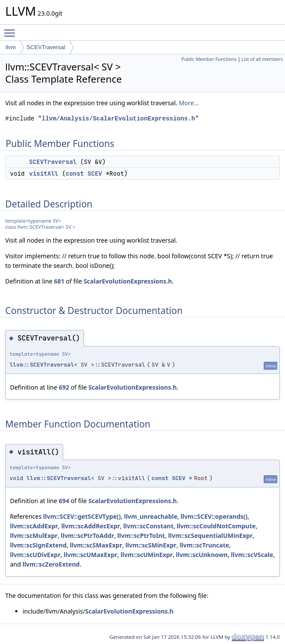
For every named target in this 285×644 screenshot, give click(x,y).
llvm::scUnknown (202, 555)
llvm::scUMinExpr (146, 555)
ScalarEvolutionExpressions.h (128, 281)
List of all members (262, 59)
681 (59, 281)
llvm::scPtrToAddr (88, 536)
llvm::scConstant (149, 526)
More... (189, 103)
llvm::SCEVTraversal (42, 365)
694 (64, 501)
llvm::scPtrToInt (141, 536)
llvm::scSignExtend (38, 545)
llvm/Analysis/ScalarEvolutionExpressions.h (118, 118)
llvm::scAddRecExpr (91, 526)
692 (64, 387)
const (75, 174)
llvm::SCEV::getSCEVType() (82, 516)
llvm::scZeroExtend (51, 564)
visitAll (44, 174)
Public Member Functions (209, 59)
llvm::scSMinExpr (151, 545)
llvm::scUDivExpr (35, 555)
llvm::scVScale (252, 555)
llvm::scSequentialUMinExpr (210, 536)
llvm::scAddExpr (34, 526)
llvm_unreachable (151, 516)
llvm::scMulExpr (34, 536)
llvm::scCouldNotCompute (216, 526)
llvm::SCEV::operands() (214, 516)
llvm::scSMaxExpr (96, 545)
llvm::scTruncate (204, 545)
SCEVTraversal (46, 47)
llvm (11, 47)
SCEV (95, 174)
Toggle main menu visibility (12, 29)
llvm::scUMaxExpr (91, 555)
